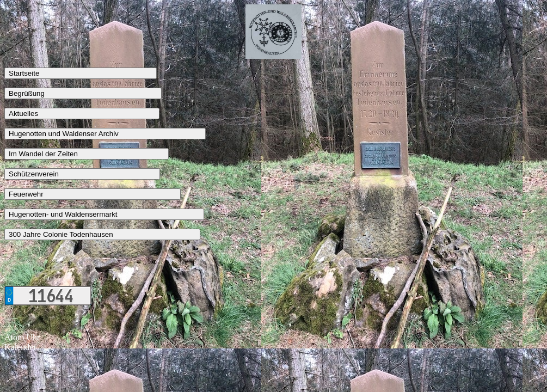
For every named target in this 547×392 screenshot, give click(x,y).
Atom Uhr (22, 337)
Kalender (20, 347)
